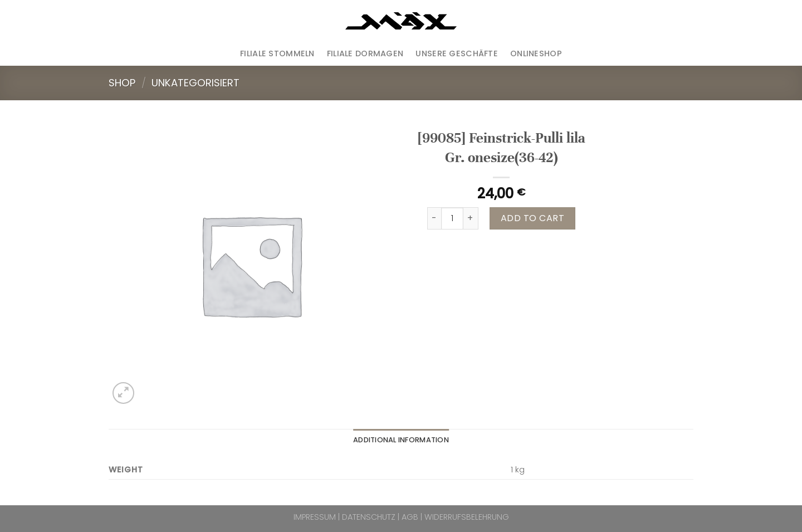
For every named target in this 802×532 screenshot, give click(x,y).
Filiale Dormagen (365, 53)
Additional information (401, 440)
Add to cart (532, 218)
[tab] (401, 440)
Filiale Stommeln (277, 53)
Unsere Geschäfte (457, 53)
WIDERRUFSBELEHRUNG (467, 517)
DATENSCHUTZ (369, 517)
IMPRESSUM (315, 517)
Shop (122, 83)
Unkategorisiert (195, 83)
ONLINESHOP (536, 53)
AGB (410, 517)
